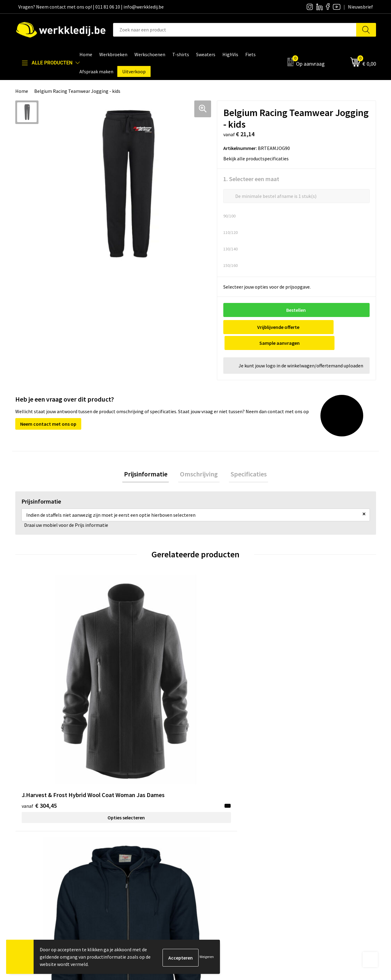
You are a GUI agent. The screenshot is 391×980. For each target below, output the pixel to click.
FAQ (118, 861)
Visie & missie (217, 842)
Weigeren (207, 957)
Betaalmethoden (310, 833)
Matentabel (216, 851)
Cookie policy (128, 842)
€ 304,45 (39, 669)
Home (22, 91)
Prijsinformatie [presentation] (149, 459)
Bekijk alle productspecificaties (258, 158)
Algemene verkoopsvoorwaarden (148, 851)
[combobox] (235, 30)
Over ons (212, 824)
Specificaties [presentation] (245, 459)
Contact (122, 824)
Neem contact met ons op (48, 408)
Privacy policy (128, 833)
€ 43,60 (128, 669)
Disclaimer (303, 824)
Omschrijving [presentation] (199, 459)
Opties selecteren (60, 681)
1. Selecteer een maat (251, 179)
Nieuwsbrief (216, 833)
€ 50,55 (218, 669)
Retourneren (306, 842)
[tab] (149, 459)
